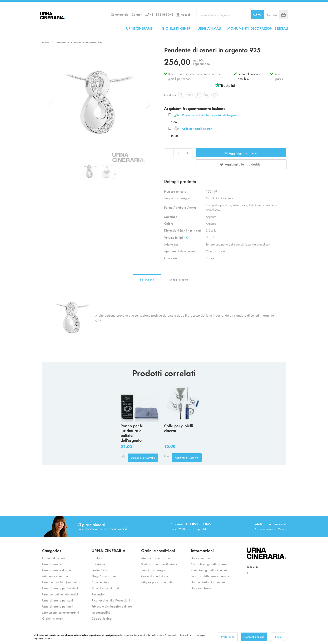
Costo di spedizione (155, 576)
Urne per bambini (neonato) (61, 582)
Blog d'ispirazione (104, 576)
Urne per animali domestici (60, 594)
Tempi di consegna (154, 570)
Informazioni (202, 550)
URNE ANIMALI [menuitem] (209, 28)
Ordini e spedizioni (158, 550)
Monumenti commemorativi (60, 612)
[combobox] (230, 15)
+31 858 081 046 (161, 14)
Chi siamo (98, 564)
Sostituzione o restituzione (159, 564)
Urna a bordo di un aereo (208, 582)
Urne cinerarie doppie (57, 570)
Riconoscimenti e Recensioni (111, 600)
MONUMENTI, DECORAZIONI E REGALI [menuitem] (258, 28)
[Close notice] (323, 637)
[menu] (207, 28)
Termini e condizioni (105, 588)
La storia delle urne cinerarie (210, 576)
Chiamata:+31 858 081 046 (191, 524)
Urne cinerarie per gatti (58, 606)
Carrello (272, 15)
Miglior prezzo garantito (158, 582)
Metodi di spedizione (156, 558)
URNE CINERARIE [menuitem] (139, 28)
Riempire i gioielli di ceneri (209, 570)
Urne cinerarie (52, 564)
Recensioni (99, 594)
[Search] (258, 15)
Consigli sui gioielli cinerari (209, 564)
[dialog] (164, 637)
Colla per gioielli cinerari (197, 128)
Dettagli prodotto (179, 279)
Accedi (185, 14)
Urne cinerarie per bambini (60, 588)
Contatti (137, 14)
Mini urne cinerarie (55, 576)
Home (46, 42)
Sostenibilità (100, 570)
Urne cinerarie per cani (58, 600)
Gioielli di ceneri (53, 558)
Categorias (52, 550)
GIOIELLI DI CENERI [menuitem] (177, 28)
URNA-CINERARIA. (109, 550)
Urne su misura (201, 588)
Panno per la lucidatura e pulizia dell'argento (210, 115)
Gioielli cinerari (53, 618)
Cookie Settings (102, 618)
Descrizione (147, 279)
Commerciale (120, 14)
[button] (148, 105)
